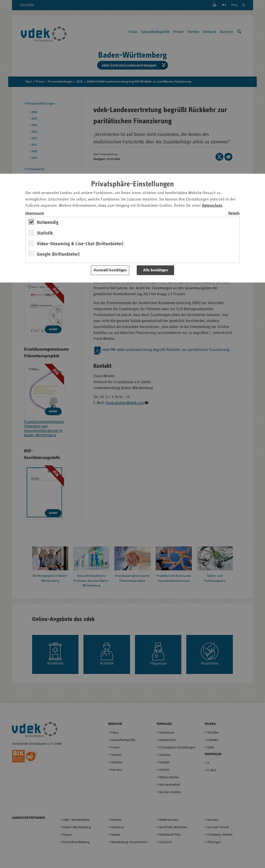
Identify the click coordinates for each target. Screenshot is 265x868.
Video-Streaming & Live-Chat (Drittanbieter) (80, 244)
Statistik (45, 233)
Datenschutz (212, 206)
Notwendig (48, 222)
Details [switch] (234, 213)
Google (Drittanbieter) (58, 254)
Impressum (35, 213)
